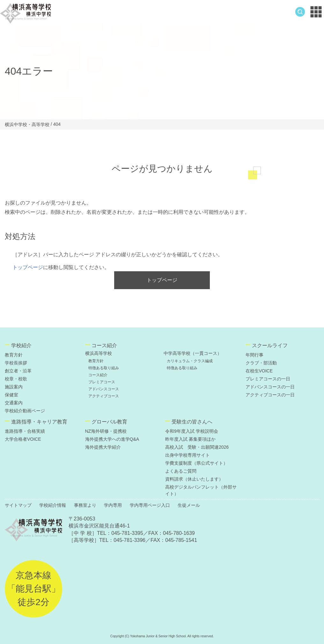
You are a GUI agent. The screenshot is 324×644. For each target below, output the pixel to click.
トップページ (28, 267)
